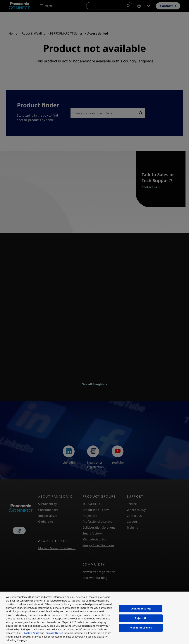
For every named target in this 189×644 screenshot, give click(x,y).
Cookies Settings (141, 609)
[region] (94, 618)
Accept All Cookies (141, 628)
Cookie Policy (32, 633)
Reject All (141, 618)
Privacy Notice (54, 633)
